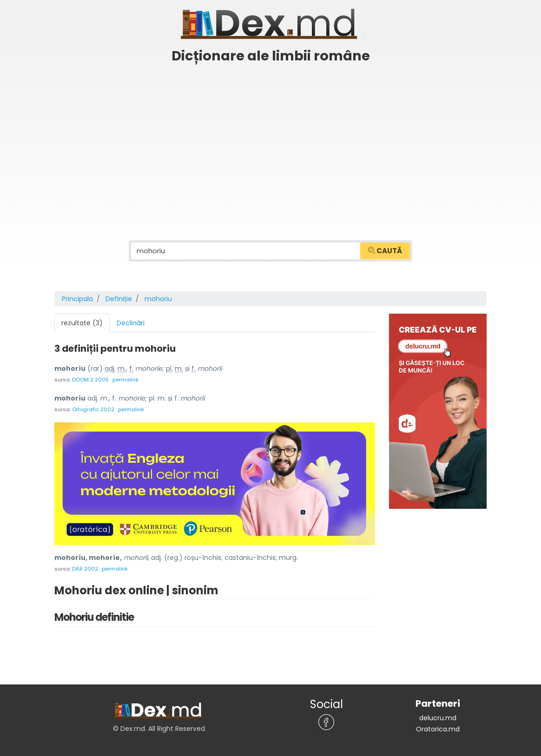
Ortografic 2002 (93, 409)
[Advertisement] (270, 138)
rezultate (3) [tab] (82, 323)
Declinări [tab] (131, 323)
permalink (125, 380)
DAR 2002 (85, 569)
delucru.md (438, 718)
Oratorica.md (438, 729)
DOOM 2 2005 (90, 380)
